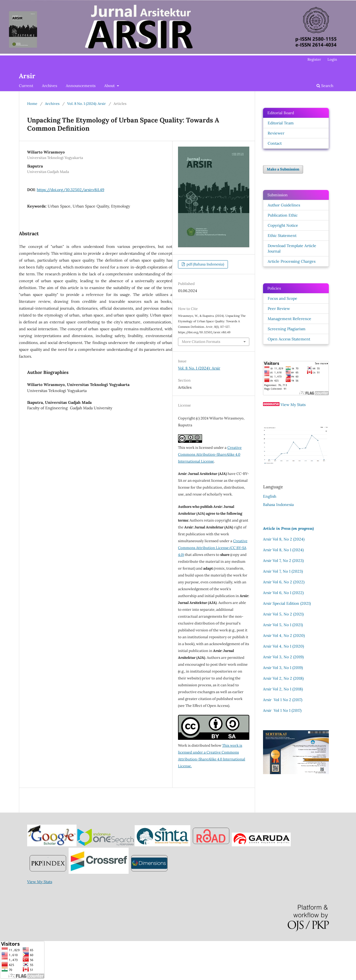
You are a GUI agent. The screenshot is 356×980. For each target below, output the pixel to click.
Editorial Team (281, 123)
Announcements (81, 86)
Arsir (27, 76)
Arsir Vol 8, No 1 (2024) (283, 550)
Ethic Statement (282, 236)
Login (332, 59)
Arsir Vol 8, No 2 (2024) (284, 539)
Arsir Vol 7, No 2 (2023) (283, 561)
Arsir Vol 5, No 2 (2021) (283, 614)
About (110, 86)
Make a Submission (283, 169)
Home (32, 104)
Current (26, 86)
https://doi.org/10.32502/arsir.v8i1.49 (70, 190)
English (270, 496)
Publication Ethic (283, 215)
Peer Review (279, 309)
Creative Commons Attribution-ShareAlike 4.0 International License (210, 454)
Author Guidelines (284, 205)
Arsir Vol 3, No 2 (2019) (283, 657)
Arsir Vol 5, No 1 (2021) (283, 625)
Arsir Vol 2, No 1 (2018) (283, 689)
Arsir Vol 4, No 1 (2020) (283, 646)
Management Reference (289, 319)
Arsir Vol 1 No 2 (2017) (283, 700)
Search (325, 86)
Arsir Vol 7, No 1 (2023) (283, 571)
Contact (275, 143)
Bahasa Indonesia (278, 505)
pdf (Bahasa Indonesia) (205, 264)
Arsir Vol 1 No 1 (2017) (282, 710)
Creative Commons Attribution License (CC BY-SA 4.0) (213, 548)
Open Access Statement (289, 339)
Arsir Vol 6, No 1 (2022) (283, 593)
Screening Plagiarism (287, 329)
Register (314, 59)
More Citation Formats (201, 342)
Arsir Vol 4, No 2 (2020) (284, 635)
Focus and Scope (282, 298)
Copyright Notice (283, 225)
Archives (50, 86)
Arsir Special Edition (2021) (287, 603)
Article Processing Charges (292, 261)
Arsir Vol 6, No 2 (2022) (284, 582)
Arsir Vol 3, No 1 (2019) (283, 668)
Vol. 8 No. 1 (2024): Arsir (87, 104)
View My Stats (293, 405)
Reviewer (276, 133)
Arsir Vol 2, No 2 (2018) (283, 678)
